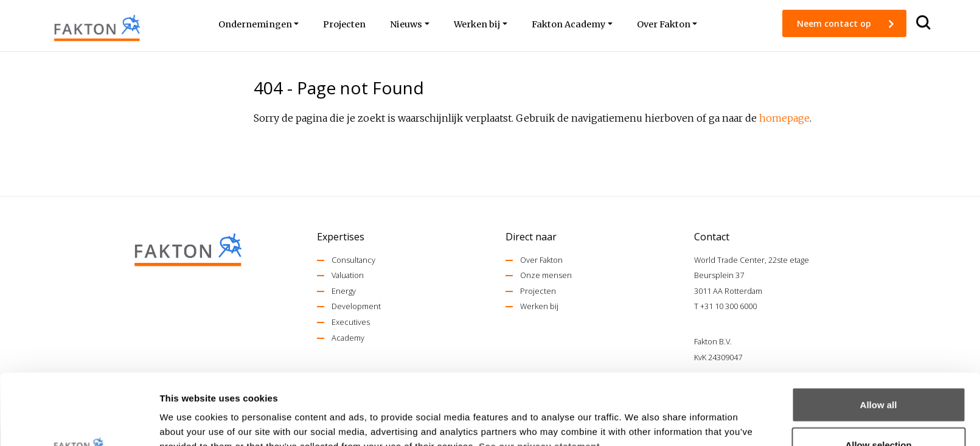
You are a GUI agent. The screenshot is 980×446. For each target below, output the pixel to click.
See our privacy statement (539, 375)
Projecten (538, 291)
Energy (344, 291)
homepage (784, 118)
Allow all (879, 334)
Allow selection (878, 374)
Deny (879, 413)
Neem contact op (835, 23)
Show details (638, 415)
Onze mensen (546, 275)
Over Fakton (541, 260)
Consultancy (353, 260)
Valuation (348, 275)
